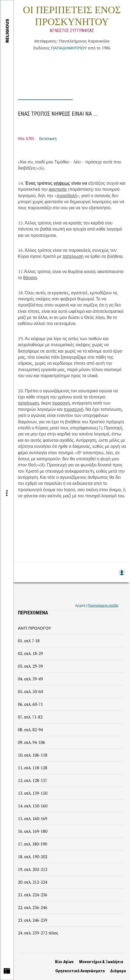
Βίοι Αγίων (64, 962)
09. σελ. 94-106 (31, 742)
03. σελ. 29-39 (30, 666)
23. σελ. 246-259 (33, 920)
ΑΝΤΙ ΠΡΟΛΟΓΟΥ (34, 628)
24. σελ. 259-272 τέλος (38, 933)
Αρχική (80, 605)
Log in (121, 575)
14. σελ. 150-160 (33, 806)
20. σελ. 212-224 (33, 882)
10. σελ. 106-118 (33, 755)
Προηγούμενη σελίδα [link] (103, 605)
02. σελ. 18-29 (30, 653)
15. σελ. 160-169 (33, 818)
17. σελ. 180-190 (32, 844)
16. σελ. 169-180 (33, 831)
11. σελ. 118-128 (33, 768)
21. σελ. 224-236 (33, 895)
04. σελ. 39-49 (30, 679)
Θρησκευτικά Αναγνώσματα (80, 971)
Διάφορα (118, 971)
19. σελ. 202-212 (33, 869)
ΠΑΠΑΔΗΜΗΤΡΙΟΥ (69, 48)
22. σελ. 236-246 (33, 907)
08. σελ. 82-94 (30, 730)
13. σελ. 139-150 (33, 793)
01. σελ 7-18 (29, 641)
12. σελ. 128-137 (33, 780)
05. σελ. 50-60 (30, 691)
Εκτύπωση (48, 139)
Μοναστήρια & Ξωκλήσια (101, 962)
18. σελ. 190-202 (33, 857)
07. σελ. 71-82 (30, 717)
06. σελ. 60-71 (30, 704)
